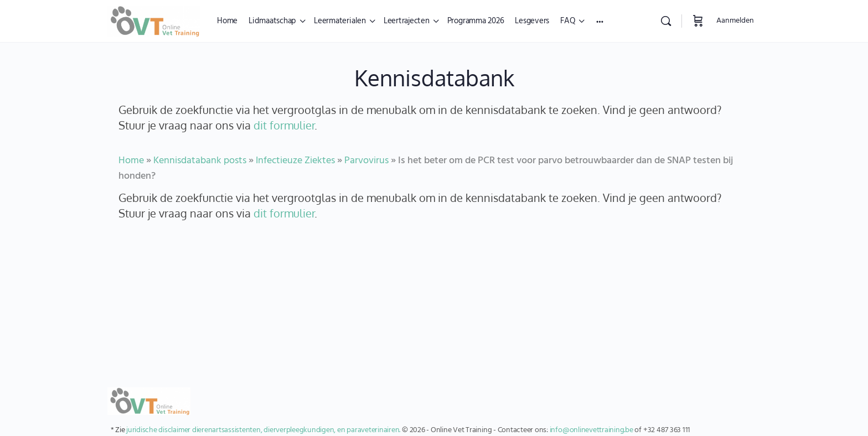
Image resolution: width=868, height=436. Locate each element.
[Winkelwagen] (698, 21)
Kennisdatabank (434, 77)
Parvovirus (366, 161)
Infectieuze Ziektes (295, 161)
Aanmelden (735, 21)
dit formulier (284, 125)
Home (131, 161)
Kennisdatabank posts (200, 161)
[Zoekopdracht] (666, 21)
